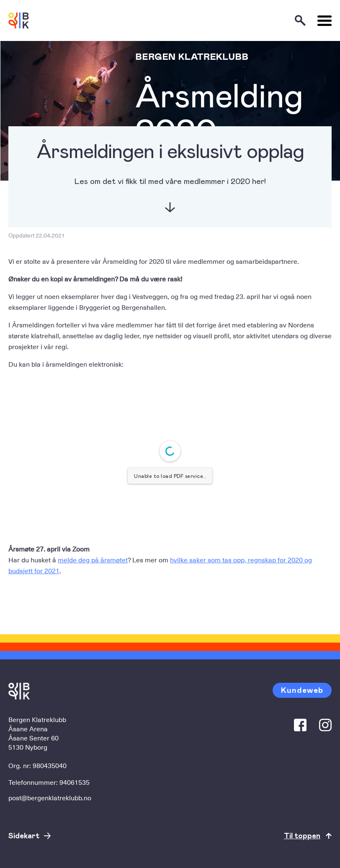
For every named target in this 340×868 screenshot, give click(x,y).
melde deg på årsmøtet (93, 559)
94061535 (75, 782)
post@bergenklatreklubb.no (50, 797)
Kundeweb (302, 690)
